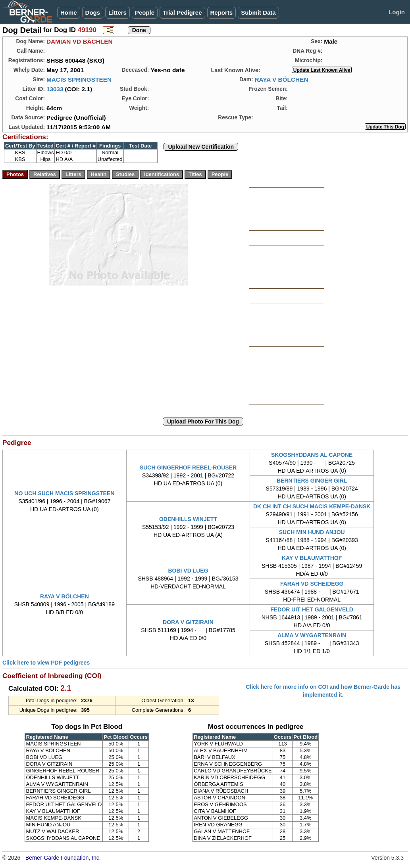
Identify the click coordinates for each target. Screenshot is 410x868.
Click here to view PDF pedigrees (46, 663)
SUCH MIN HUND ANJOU (312, 532)
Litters (117, 12)
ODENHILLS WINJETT (188, 519)
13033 (55, 89)
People (145, 12)
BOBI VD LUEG (188, 571)
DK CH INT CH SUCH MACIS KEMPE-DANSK (312, 506)
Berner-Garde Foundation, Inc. (63, 858)
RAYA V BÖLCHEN (281, 80)
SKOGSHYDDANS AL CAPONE (312, 455)
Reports (222, 12)
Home (69, 12)
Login (397, 12)
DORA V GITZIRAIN (188, 622)
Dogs (93, 12)
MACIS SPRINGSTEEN (79, 80)
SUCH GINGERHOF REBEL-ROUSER (188, 468)
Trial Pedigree (182, 12)
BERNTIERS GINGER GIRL (312, 481)
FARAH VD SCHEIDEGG (312, 584)
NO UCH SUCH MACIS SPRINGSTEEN (64, 493)
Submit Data (258, 12)
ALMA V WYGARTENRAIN (312, 635)
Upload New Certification (201, 147)
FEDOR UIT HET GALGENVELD (312, 609)
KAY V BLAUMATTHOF (312, 558)
